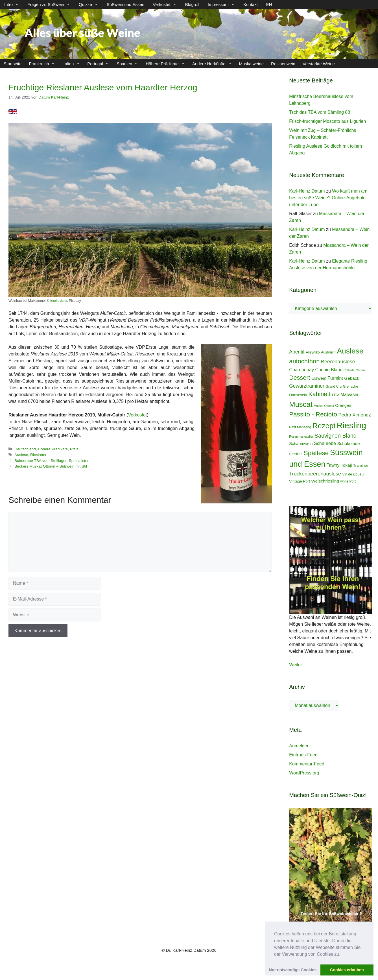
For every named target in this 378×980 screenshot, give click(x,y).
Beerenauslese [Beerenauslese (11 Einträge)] (338, 362)
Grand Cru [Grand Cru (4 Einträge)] (334, 387)
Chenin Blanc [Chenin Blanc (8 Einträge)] (329, 370)
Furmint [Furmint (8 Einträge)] (335, 378)
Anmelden (299, 746)
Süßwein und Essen (125, 4)
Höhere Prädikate (167, 64)
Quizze (91, 5)
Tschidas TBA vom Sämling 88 (320, 112)
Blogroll (192, 4)
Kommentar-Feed (307, 764)
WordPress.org (304, 773)
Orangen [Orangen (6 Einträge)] (343, 405)
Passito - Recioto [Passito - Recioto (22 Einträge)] (313, 414)
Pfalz (74, 449)
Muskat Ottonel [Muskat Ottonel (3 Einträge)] (324, 406)
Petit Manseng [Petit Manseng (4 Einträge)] (300, 427)
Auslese (21, 455)
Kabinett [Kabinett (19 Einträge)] (319, 394)
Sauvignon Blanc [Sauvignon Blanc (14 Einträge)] (335, 436)
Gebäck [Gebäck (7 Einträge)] (352, 378)
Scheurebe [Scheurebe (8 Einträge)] (325, 443)
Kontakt (251, 4)
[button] (342, 955)
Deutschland (25, 449)
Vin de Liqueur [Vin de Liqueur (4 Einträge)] (353, 474)
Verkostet (167, 5)
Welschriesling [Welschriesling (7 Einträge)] (325, 481)
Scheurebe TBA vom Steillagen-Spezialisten (52, 461)
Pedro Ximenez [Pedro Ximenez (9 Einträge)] (355, 415)
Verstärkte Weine (319, 64)
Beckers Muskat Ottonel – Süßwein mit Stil (51, 466)
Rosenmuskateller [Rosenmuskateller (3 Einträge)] (301, 436)
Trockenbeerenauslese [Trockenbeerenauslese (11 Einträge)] (315, 474)
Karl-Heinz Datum (307, 191)
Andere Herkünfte (214, 64)
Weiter (296, 665)
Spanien (129, 64)
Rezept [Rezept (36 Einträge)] (324, 426)
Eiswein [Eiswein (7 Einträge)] (319, 378)
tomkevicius (59, 301)
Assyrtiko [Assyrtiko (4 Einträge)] (313, 352)
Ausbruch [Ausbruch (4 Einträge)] (328, 352)
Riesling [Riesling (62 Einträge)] (351, 425)
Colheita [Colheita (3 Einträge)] (349, 370)
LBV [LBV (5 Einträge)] (336, 395)
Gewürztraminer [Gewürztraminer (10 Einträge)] (307, 386)
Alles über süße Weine (82, 33)
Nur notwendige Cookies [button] (293, 970)
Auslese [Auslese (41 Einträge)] (350, 351)
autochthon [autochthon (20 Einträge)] (304, 361)
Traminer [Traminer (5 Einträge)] (361, 465)
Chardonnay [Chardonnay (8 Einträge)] (301, 370)
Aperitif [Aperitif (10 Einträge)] (297, 352)
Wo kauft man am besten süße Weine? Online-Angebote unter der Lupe (328, 198)
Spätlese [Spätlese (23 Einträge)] (316, 453)
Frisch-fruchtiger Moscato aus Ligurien (327, 121)
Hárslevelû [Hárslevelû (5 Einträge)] (298, 395)
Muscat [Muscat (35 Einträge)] (301, 404)
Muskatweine (252, 64)
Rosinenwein (283, 64)
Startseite (13, 64)
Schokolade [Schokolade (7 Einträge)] (348, 443)
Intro (14, 5)
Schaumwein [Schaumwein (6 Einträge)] (301, 444)
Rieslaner (38, 455)
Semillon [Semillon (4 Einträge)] (296, 454)
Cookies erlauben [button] (347, 970)
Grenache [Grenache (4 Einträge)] (351, 387)
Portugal (100, 64)
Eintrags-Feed (303, 755)
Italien (73, 64)
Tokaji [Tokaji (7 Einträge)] (346, 465)
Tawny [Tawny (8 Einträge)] (333, 465)
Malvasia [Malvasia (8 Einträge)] (349, 394)
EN (269, 4)
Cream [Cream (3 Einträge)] (360, 370)
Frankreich (44, 64)
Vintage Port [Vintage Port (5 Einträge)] (300, 481)
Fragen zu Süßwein (51, 5)
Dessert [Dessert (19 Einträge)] (300, 378)
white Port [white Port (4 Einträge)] (348, 481)
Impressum (223, 5)
